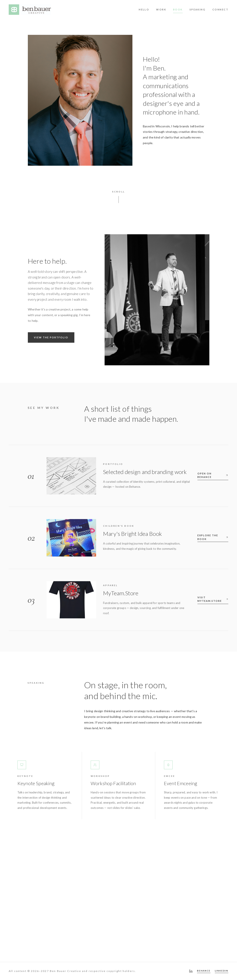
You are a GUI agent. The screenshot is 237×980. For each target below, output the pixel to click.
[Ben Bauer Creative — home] (30, 10)
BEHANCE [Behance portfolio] (204, 971)
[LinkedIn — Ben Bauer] (191, 971)
